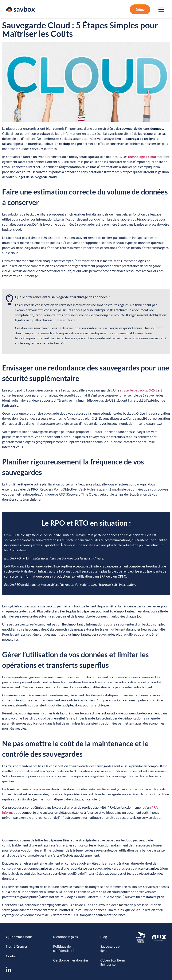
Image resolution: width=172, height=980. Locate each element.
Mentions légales (65, 937)
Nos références (17, 946)
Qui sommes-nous (19, 937)
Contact (12, 956)
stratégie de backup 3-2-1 (138, 390)
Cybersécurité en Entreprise (113, 962)
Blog (104, 937)
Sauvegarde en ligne (111, 948)
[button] (140, 9)
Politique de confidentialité (64, 948)
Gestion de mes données (71, 960)
